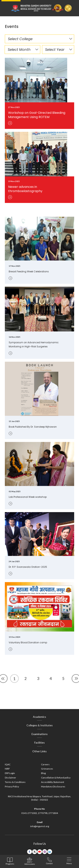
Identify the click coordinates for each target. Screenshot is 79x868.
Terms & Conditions (15, 782)
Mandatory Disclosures (53, 786)
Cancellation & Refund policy (56, 778)
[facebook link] (30, 852)
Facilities (39, 742)
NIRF (7, 769)
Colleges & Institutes (40, 725)
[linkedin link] (50, 852)
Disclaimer (10, 778)
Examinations (40, 734)
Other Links (39, 751)
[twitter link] (35, 852)
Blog (43, 773)
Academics (39, 717)
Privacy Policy (12, 786)
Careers (45, 764)
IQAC (8, 764)
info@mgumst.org (40, 826)
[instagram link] (45, 852)
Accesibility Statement (53, 782)
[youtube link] (40, 852)
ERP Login (10, 773)
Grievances (47, 769)
